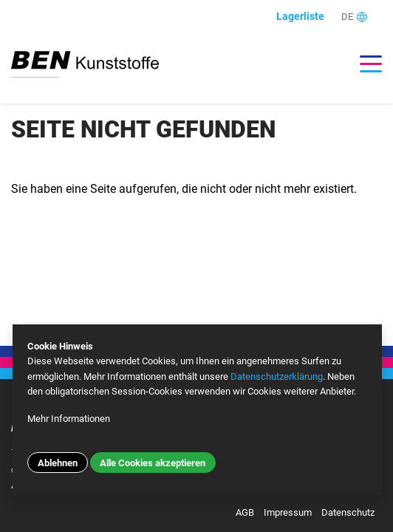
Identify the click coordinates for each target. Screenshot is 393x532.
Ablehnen (58, 463)
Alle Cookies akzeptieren (153, 463)
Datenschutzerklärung (277, 376)
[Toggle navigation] (363, 64)
